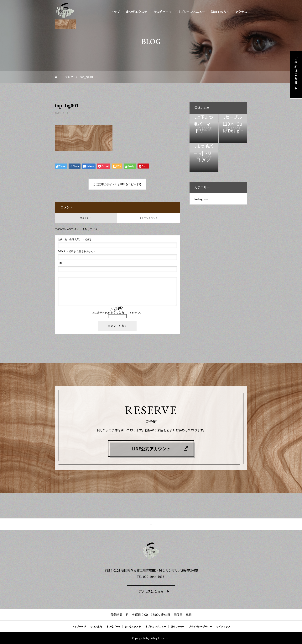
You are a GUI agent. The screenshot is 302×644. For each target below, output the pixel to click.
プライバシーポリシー (200, 626)
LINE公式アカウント (151, 448)
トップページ (79, 626)
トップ (115, 12)
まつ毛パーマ (162, 12)
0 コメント (86, 218)
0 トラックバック (148, 218)
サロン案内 (96, 626)
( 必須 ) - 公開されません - (76, 251)
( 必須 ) (74, 239)
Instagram (201, 199)
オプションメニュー (191, 12)
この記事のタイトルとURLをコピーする (117, 184)
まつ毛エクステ (137, 12)
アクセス (241, 12)
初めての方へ (220, 12)
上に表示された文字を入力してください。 (117, 313)
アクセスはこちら (151, 591)
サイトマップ (223, 626)
